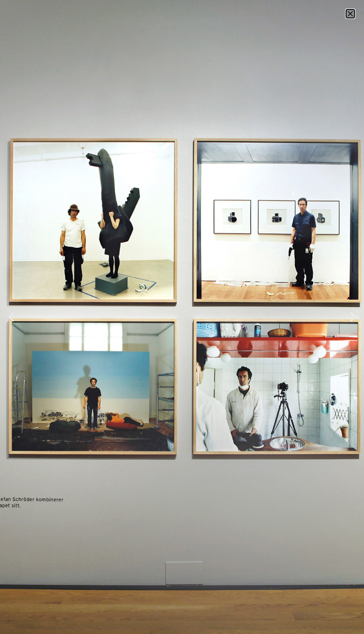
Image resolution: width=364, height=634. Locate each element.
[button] (350, 14)
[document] (182, 317)
